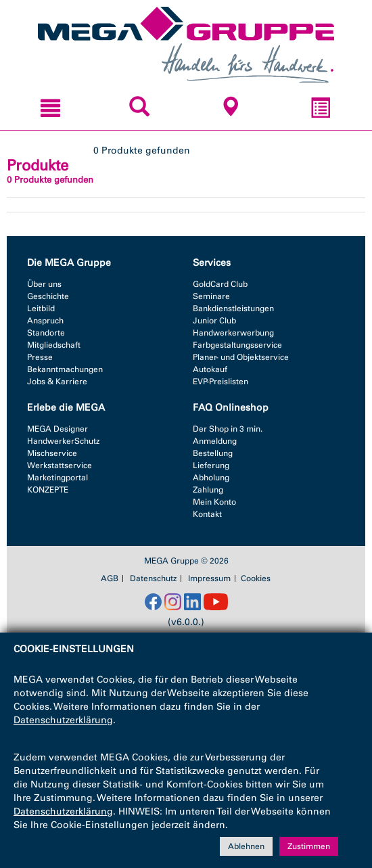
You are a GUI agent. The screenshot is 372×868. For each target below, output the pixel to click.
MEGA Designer (57, 429)
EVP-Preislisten (220, 382)
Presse (40, 357)
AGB (110, 578)
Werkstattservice (60, 465)
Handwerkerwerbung (233, 333)
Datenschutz (153, 578)
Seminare (211, 296)
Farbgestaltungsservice (237, 345)
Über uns (44, 284)
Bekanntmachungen (65, 369)
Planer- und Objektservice (241, 357)
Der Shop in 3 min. (228, 429)
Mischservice (52, 453)
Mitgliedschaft (54, 345)
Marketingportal (57, 478)
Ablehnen (246, 846)
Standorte (46, 333)
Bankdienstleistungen (233, 309)
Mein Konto (214, 502)
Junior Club (214, 321)
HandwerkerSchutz (63, 441)
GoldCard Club (220, 284)
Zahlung (208, 490)
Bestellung (213, 453)
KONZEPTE (48, 490)
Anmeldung (215, 441)
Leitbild (41, 309)
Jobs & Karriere (57, 382)
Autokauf (210, 369)
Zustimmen (309, 846)
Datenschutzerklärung (63, 720)
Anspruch (45, 321)
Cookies (256, 578)
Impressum (209, 578)
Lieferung (211, 465)
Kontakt (207, 514)
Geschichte (48, 296)
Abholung (211, 478)
